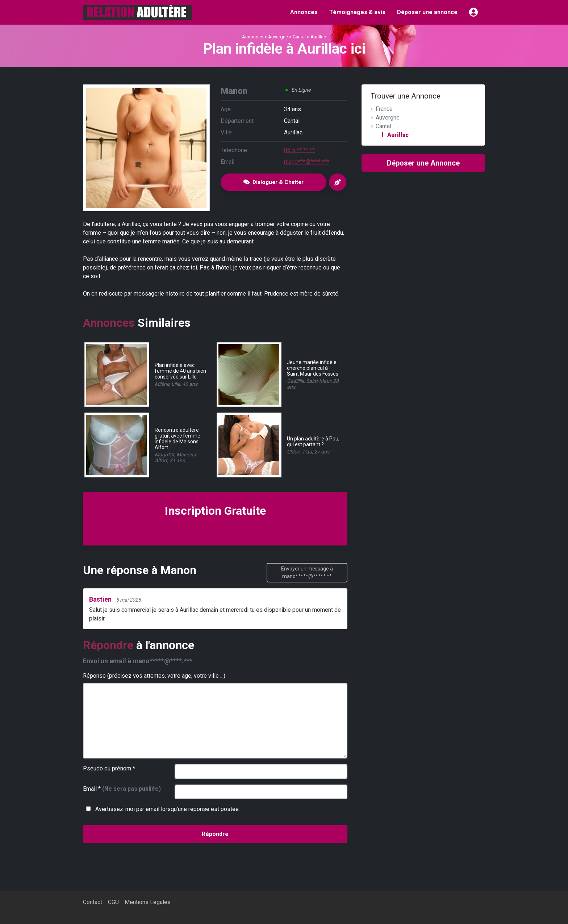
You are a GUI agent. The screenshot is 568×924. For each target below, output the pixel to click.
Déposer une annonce (427, 12)
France (384, 109)
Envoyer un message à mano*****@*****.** (307, 572)
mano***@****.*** (307, 162)
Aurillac (318, 37)
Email (122, 789)
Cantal (299, 37)
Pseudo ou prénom (109, 768)
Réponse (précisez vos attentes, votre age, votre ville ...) (154, 676)
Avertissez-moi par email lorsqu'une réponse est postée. (161, 809)
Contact (93, 902)
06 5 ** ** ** (299, 150)
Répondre (215, 834)
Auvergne (278, 37)
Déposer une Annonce (423, 163)
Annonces (304, 12)
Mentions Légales (148, 902)
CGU (113, 902)
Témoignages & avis (357, 12)
